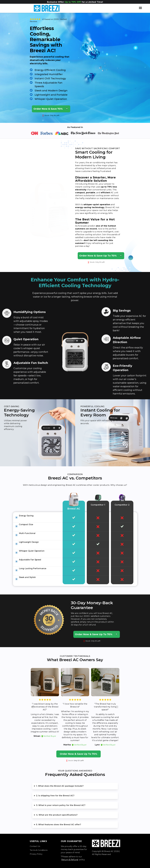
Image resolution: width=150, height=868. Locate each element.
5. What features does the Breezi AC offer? (59, 825)
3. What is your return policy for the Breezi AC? (61, 805)
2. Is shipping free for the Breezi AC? (55, 796)
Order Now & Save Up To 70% (101, 255)
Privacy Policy (36, 854)
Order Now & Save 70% (51, 109)
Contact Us (35, 846)
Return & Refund (70, 860)
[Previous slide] (33, 707)
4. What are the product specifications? (57, 815)
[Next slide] (117, 707)
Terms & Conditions (39, 850)
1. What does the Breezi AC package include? (60, 786)
